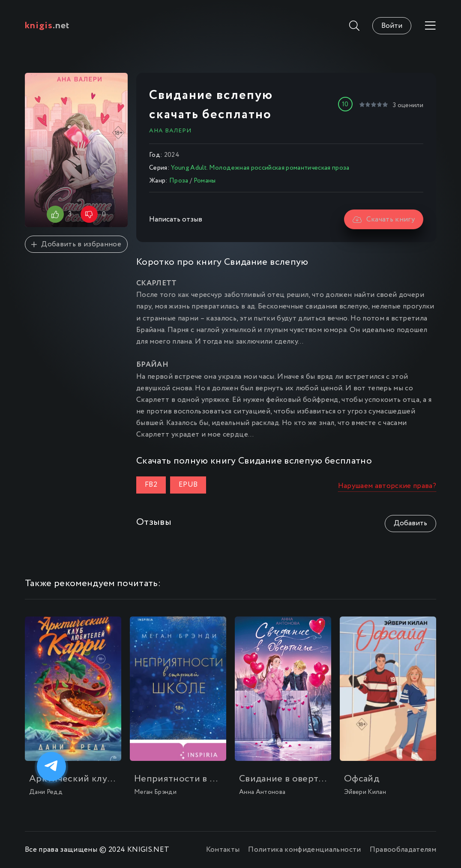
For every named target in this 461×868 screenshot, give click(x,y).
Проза (179, 181)
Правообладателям (403, 850)
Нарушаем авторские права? (387, 486)
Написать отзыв (176, 220)
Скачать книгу (384, 220)
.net (47, 26)
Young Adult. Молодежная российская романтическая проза (260, 168)
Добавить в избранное (76, 244)
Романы (205, 181)
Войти (392, 26)
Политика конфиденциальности (304, 850)
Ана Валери (170, 131)
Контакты (223, 850)
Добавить (410, 523)
